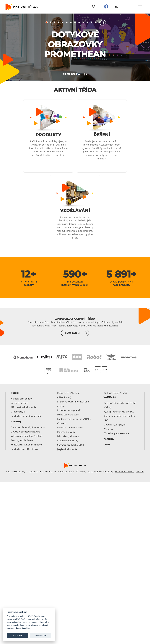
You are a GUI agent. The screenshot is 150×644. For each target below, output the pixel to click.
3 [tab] (55, 22)
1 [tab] (47, 22)
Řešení (15, 393)
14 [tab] (99, 22)
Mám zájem (72, 333)
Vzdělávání (110, 397)
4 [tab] (59, 22)
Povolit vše (17, 635)
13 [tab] (95, 22)
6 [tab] (67, 22)
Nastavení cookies (124, 472)
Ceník (107, 445)
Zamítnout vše (40, 635)
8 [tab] (75, 22)
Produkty (16, 422)
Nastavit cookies (23, 628)
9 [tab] (79, 22)
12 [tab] (91, 22)
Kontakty (109, 439)
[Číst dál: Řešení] (102, 136)
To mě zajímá (71, 74)
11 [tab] (87, 22)
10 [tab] (83, 22)
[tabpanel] (75, 47)
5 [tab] (63, 22)
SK (116, 7)
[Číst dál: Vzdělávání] (75, 212)
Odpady (140, 472)
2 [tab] (51, 22)
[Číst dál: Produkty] (48, 136)
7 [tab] (71, 22)
